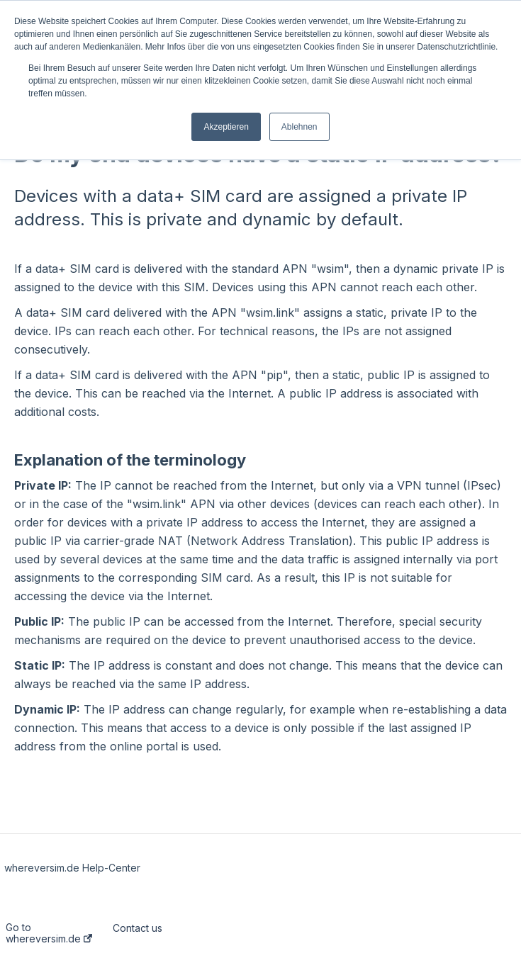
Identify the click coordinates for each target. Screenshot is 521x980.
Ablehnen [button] (299, 127)
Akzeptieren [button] (226, 127)
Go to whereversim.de (49, 933)
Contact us (138, 928)
